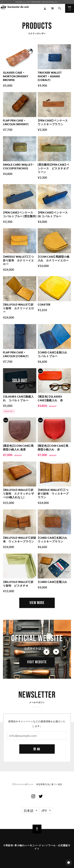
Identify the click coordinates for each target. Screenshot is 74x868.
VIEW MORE (37, 603)
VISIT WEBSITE (37, 663)
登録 (37, 749)
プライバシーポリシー (23, 785)
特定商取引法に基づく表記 (49, 785)
